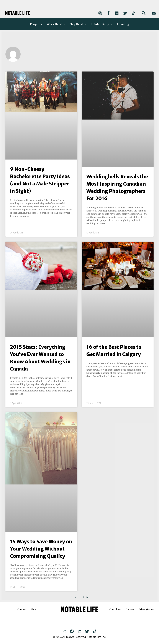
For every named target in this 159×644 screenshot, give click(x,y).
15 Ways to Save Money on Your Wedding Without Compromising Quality (41, 549)
